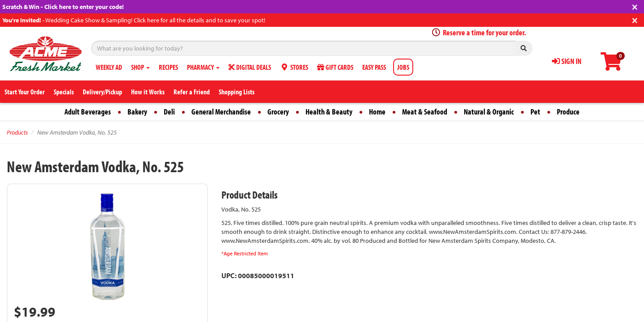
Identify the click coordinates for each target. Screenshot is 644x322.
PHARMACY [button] (203, 67)
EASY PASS (374, 67)
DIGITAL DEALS (250, 67)
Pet (535, 112)
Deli (169, 112)
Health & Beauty (329, 112)
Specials (64, 92)
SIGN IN (567, 61)
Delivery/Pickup (102, 92)
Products (17, 132)
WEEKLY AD (109, 67)
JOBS (403, 67)
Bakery (137, 112)
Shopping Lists (237, 92)
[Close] (635, 6)
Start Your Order (25, 92)
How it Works (148, 92)
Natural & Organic (489, 112)
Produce (568, 112)
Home (377, 112)
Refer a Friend (192, 92)
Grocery (278, 112)
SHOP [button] (140, 67)
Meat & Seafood (425, 112)
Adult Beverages (88, 112)
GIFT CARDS (335, 67)
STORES (294, 67)
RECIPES (168, 67)
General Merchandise (221, 112)
